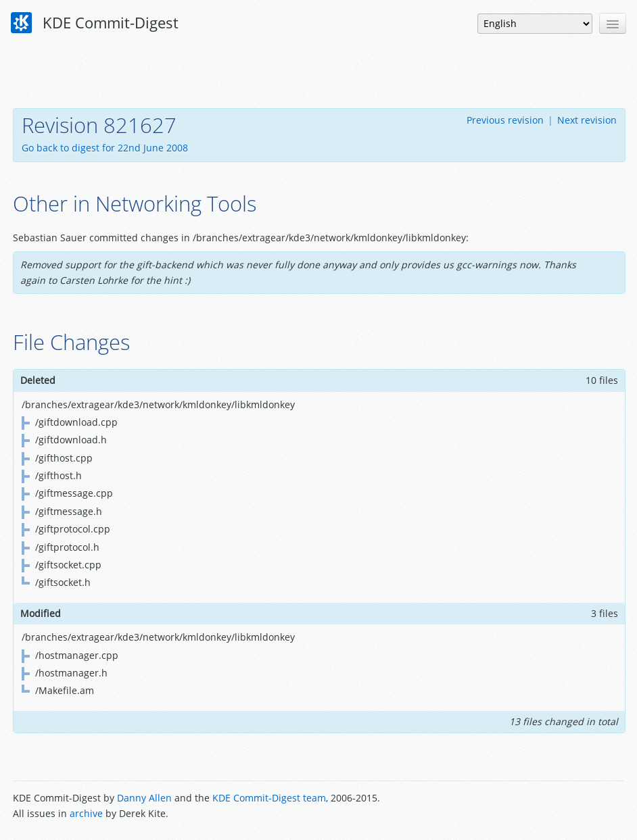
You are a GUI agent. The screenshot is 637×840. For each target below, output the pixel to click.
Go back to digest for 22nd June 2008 (105, 148)
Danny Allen (144, 798)
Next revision (587, 120)
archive (86, 813)
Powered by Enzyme (573, 807)
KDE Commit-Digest (95, 23)
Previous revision (505, 120)
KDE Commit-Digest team (269, 798)
